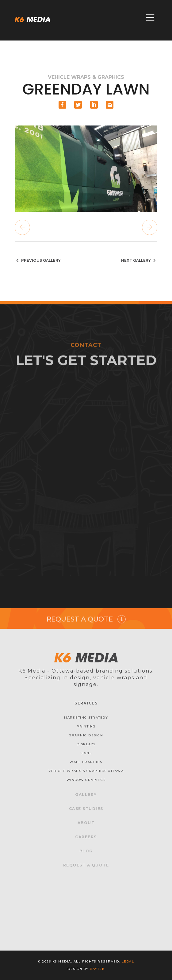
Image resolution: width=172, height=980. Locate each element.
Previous (22, 227)
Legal (128, 961)
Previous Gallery (38, 260)
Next (150, 227)
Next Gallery (139, 260)
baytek (97, 969)
